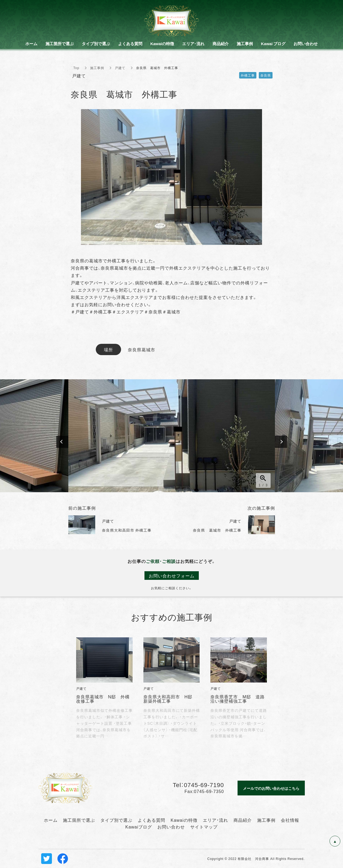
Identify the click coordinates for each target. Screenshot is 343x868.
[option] (172, 436)
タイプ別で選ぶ (116, 820)
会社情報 (290, 820)
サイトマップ (204, 827)
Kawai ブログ (273, 44)
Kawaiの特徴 (184, 820)
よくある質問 (151, 820)
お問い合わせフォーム (172, 576)
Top (76, 68)
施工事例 (97, 68)
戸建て (120, 68)
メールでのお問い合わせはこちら (271, 788)
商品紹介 (243, 820)
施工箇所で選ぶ (79, 820)
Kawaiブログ (139, 827)
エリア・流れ (215, 820)
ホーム (51, 820)
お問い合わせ (171, 827)
